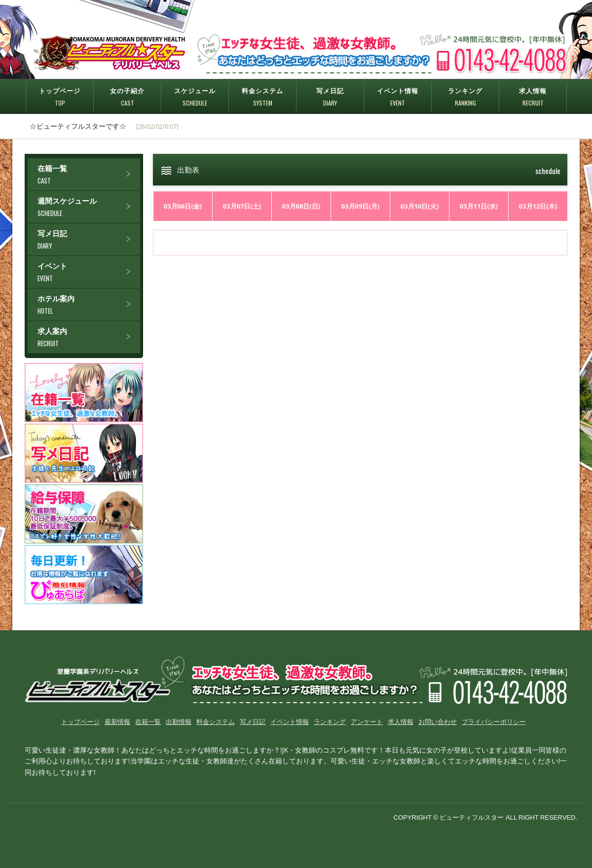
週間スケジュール (89, 207)
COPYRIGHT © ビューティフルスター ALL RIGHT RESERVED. (485, 817)
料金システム (262, 97)
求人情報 (533, 97)
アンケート (367, 722)
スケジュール (195, 97)
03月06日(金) (183, 206)
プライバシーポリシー (494, 722)
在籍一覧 (89, 174)
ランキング (465, 97)
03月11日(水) (479, 206)
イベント (89, 272)
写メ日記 (330, 97)
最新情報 (117, 722)
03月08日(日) (301, 206)
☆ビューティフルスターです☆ (78, 126)
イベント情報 (398, 97)
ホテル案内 (89, 305)
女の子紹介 (127, 97)
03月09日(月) (361, 206)
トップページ (60, 97)
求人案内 (89, 337)
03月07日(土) (242, 206)
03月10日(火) (420, 206)
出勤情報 (179, 722)
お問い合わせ (438, 722)
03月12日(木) (538, 206)
